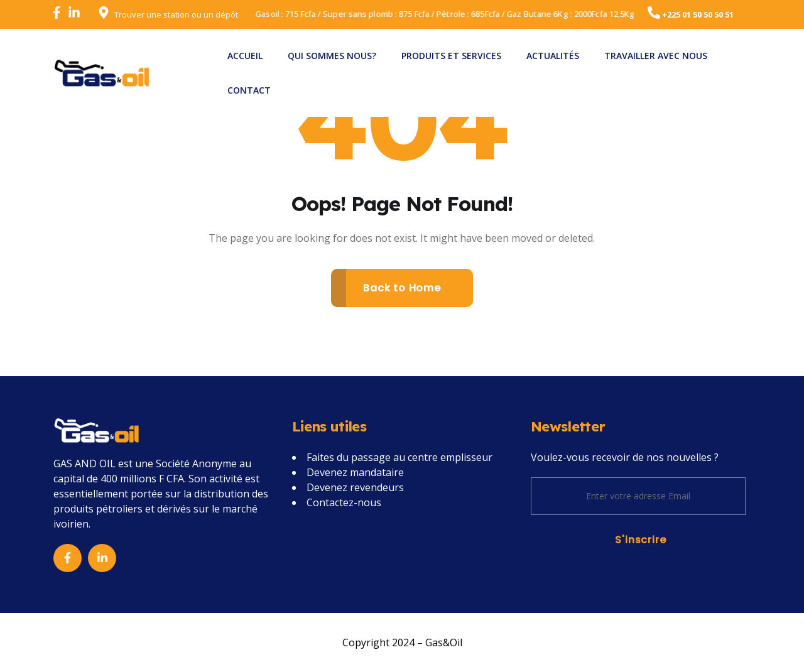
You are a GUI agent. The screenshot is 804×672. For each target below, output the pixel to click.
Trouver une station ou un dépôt (176, 14)
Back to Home (402, 288)
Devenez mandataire (355, 472)
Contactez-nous (344, 502)
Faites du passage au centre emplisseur (399, 457)
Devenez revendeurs (355, 487)
